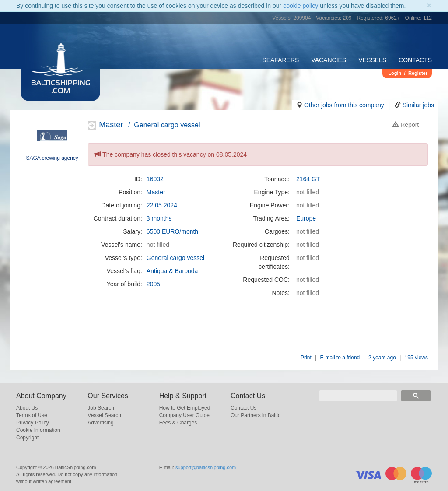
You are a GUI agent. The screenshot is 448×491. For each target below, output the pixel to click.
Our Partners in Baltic (255, 415)
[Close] (429, 5)
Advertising (100, 423)
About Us (27, 408)
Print (306, 358)
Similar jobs (418, 105)
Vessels (372, 60)
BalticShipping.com (61, 88)
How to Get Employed (185, 408)
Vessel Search (104, 415)
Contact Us (243, 408)
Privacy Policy (33, 423)
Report (406, 125)
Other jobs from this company (344, 105)
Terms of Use (32, 415)
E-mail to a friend (340, 358)
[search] (358, 396)
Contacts (415, 60)
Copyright (27, 438)
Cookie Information (38, 430)
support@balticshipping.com (206, 467)
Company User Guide (184, 415)
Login (395, 73)
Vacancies (329, 60)
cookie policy (301, 6)
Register (418, 73)
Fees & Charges (178, 423)
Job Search (101, 408)
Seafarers (280, 60)
